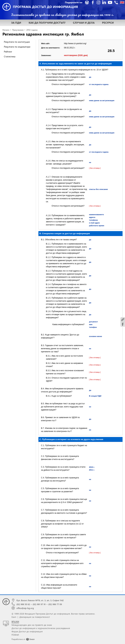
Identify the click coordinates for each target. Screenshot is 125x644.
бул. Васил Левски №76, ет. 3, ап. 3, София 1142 (40, 600)
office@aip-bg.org (25, 608)
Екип (14, 617)
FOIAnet (15, 635)
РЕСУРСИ (108, 23)
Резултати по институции (17, 42)
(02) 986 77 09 (55, 604)
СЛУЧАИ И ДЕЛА (84, 23)
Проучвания (18, 30)
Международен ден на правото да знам (32, 625)
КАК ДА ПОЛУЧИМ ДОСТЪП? (47, 23)
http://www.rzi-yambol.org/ (75, 43)
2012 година (32, 30)
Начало (6, 30)
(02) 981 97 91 (39, 604)
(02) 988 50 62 (23, 604)
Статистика (10, 56)
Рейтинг (8, 52)
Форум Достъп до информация (27, 631)
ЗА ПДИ (16, 23)
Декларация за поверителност (35, 617)
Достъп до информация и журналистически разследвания (41, 628)
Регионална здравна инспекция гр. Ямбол (43, 34)
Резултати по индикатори (17, 47)
